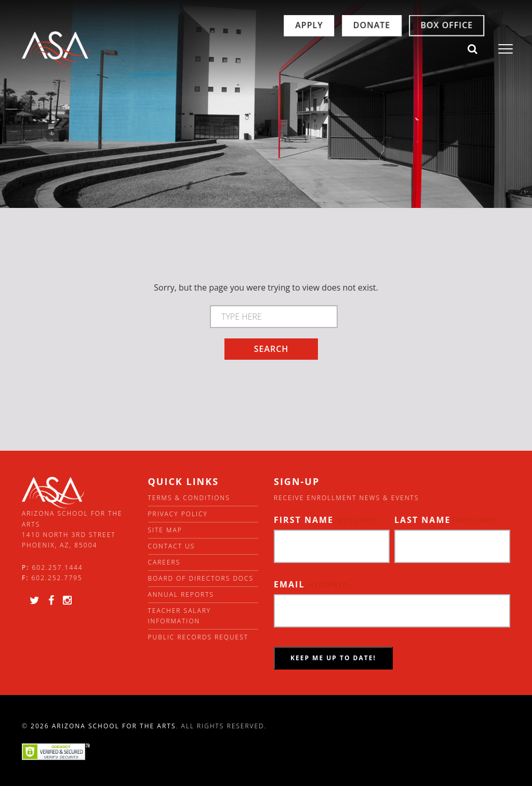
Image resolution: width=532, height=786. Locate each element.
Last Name (446, 520)
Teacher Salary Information (180, 616)
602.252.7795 (57, 578)
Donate (330, 49)
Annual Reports (181, 594)
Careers (164, 562)
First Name (327, 520)
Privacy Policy (178, 514)
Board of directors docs (201, 578)
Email (312, 585)
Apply (267, 49)
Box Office (405, 49)
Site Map (165, 530)
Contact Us (172, 546)
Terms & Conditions (189, 498)
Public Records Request (198, 637)
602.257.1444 (58, 567)
